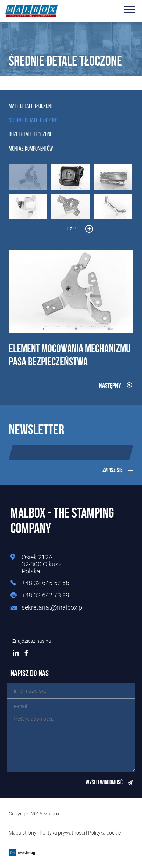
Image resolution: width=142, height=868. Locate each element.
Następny (110, 385)
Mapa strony (23, 833)
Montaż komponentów (31, 149)
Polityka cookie (104, 833)
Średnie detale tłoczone (33, 120)
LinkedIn (16, 653)
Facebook (26, 653)
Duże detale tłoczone (30, 134)
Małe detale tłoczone (31, 106)
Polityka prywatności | (64, 833)
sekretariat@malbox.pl (53, 607)
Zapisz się (113, 470)
